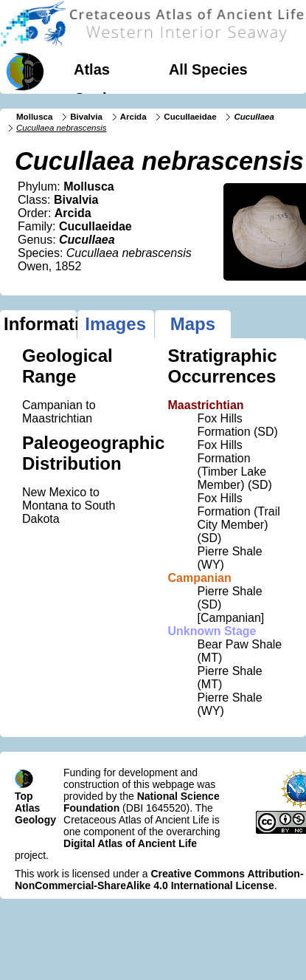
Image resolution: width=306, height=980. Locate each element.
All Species (208, 69)
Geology (103, 98)
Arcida (133, 117)
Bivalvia (86, 117)
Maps (193, 324)
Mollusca (34, 117)
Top (24, 796)
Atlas (92, 69)
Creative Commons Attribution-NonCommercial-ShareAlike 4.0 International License (159, 880)
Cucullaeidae (190, 117)
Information (40, 324)
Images (115, 324)
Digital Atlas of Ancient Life (130, 843)
